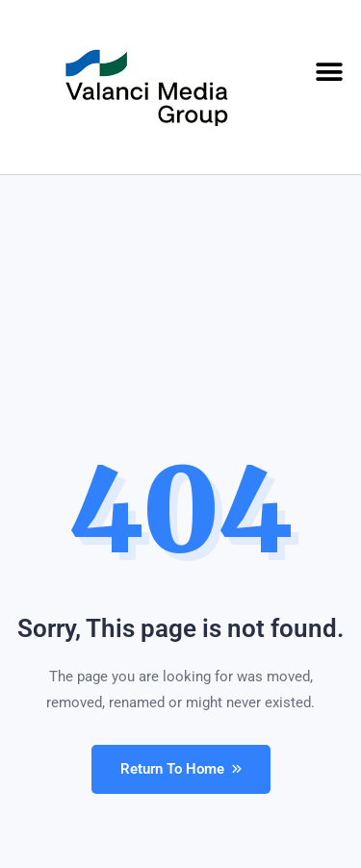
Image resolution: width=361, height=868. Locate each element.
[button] (330, 73)
